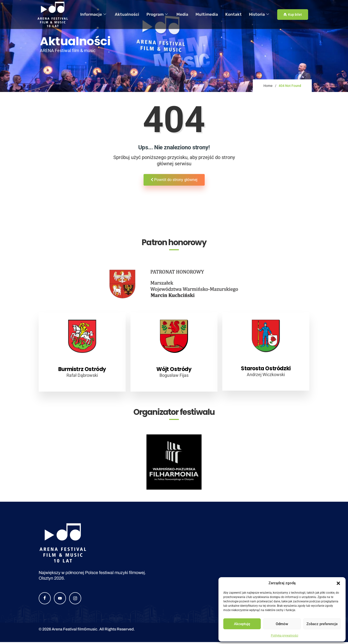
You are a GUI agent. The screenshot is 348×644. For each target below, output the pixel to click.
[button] (338, 583)
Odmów (282, 624)
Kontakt (235, 14)
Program (162, 15)
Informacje (101, 15)
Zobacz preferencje (322, 624)
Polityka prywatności (285, 636)
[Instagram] (75, 600)
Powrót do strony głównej (174, 180)
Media (187, 14)
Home (268, 86)
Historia (259, 15)
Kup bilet (293, 15)
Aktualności (133, 14)
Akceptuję (242, 624)
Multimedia (210, 14)
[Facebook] (45, 600)
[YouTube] (60, 600)
